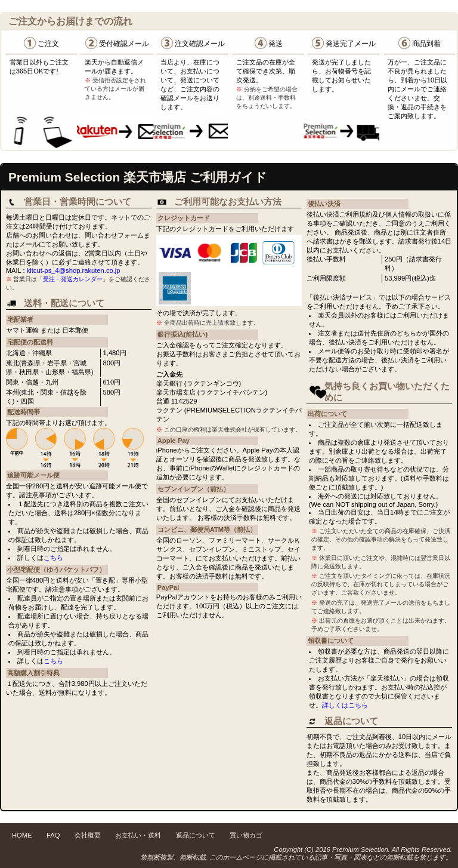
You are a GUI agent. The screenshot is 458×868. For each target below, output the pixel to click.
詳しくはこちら (345, 705)
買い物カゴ (246, 835)
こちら (53, 558)
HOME (22, 835)
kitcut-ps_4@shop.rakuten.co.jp (74, 270)
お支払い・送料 (138, 835)
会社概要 (88, 835)
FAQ (53, 835)
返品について (196, 835)
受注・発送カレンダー (73, 279)
